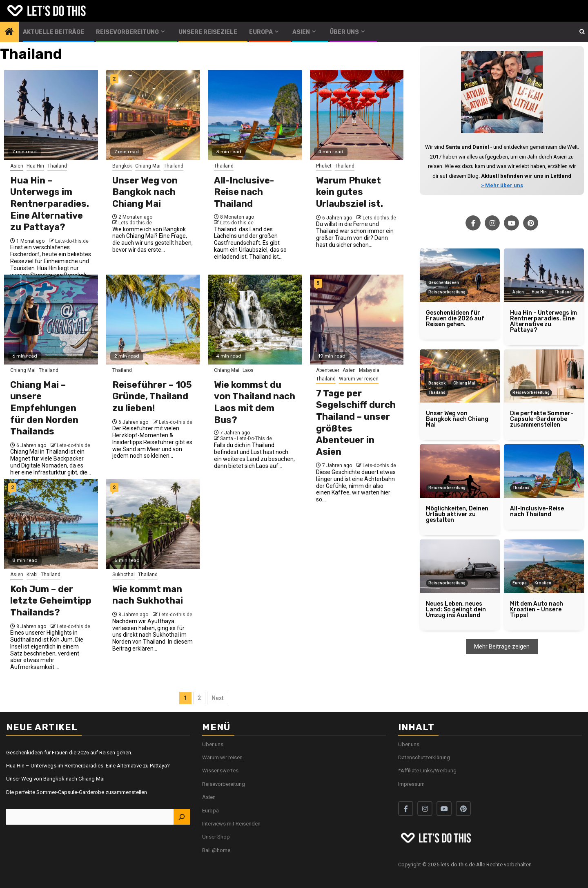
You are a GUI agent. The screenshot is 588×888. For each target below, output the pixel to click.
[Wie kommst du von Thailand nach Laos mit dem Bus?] (255, 320)
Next (218, 698)
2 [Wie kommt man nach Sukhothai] (114, 488)
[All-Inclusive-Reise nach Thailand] (255, 115)
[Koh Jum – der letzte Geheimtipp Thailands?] (51, 524)
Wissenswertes (220, 771)
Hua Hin (35, 166)
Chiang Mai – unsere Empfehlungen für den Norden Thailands (44, 408)
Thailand (57, 166)
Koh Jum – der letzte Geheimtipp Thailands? (51, 601)
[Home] (9, 32)
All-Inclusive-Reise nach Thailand (244, 192)
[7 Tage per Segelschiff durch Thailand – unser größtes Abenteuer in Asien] (357, 320)
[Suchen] (182, 817)
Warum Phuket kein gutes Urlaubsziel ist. (350, 192)
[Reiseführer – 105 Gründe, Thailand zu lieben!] (153, 320)
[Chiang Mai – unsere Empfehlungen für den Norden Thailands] (51, 320)
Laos (248, 370)
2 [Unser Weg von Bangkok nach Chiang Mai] (114, 79)
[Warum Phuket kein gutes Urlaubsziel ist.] (357, 115)
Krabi (32, 575)
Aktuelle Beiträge (53, 32)
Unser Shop (216, 837)
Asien (301, 32)
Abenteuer (328, 370)
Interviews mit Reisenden (231, 824)
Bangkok (122, 166)
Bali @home (216, 850)
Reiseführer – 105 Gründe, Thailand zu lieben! (152, 396)
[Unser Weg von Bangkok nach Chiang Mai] (153, 115)
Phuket (324, 166)
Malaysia (369, 370)
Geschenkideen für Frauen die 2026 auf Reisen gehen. (69, 753)
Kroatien (543, 583)
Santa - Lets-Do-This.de (246, 438)
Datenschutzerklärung (424, 757)
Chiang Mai (148, 166)
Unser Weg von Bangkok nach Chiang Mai (145, 192)
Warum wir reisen (359, 379)
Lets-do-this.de (72, 241)
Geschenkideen (444, 283)
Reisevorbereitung (127, 32)
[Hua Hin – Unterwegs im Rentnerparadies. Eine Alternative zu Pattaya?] (51, 115)
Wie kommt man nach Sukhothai (148, 595)
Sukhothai (124, 575)
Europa (261, 32)
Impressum (411, 784)
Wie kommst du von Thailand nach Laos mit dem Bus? (255, 402)
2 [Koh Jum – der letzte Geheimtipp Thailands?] (12, 488)
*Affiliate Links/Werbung (427, 771)
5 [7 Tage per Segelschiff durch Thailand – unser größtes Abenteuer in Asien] (318, 283)
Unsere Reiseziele (208, 32)
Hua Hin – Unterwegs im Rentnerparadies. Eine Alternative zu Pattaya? (50, 204)
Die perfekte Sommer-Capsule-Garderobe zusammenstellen (77, 792)
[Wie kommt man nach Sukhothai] (153, 524)
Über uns (344, 32)
